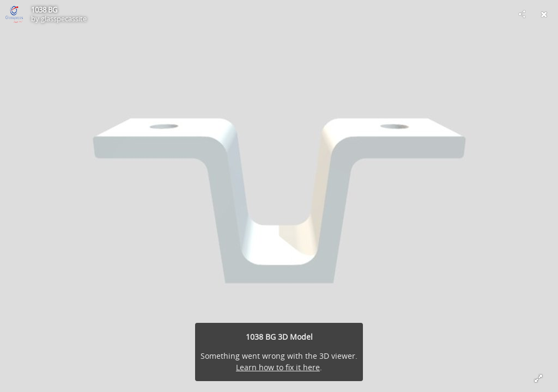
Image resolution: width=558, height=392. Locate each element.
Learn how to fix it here (278, 367)
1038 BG (44, 10)
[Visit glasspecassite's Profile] (14, 14)
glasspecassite (64, 19)
